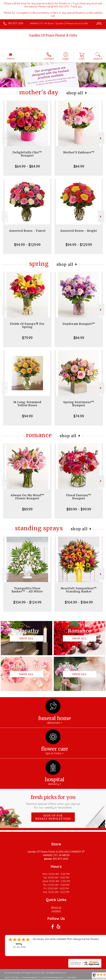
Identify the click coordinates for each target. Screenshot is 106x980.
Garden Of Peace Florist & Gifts (53, 35)
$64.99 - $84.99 (27, 166)
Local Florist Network (52, 977)
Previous (5, 138)
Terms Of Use (12, 977)
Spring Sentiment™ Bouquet (79, 404)
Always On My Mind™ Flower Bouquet (27, 497)
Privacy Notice (30, 977)
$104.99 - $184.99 (79, 602)
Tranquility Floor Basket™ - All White (27, 590)
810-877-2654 (16, 23)
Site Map (72, 977)
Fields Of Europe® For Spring (27, 325)
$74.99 (79, 416)
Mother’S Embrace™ (79, 152)
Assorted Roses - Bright (79, 231)
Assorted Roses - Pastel (27, 231)
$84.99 (79, 166)
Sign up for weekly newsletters (53, 817)
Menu (11, 58)
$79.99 (27, 338)
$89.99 (27, 509)
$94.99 (27, 416)
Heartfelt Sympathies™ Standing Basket (79, 590)
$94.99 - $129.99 (27, 245)
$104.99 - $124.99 (27, 602)
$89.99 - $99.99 (79, 509)
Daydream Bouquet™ (79, 324)
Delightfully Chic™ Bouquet (27, 154)
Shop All (75, 93)
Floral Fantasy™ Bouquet (79, 497)
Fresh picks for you (53, 802)
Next (101, 138)
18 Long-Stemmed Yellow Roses (27, 404)
